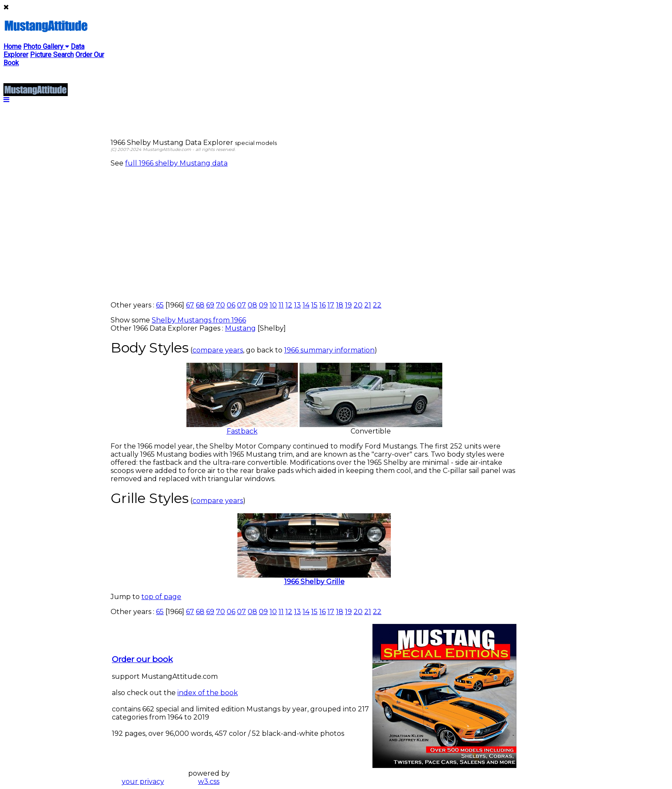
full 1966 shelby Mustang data (176, 163)
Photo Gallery (46, 47)
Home (12, 47)
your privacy (143, 781)
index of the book (208, 693)
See (118, 163)
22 (377, 305)
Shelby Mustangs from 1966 (199, 320)
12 (289, 305)
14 (306, 305)
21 (368, 305)
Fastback (242, 428)
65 (160, 305)
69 (210, 305)
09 (263, 305)
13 (297, 305)
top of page (161, 597)
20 (358, 305)
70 (220, 305)
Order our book (142, 659)
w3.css (209, 781)
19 (348, 305)
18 (340, 305)
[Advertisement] (314, 234)
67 (190, 305)
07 (241, 305)
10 (273, 305)
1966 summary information (329, 350)
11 (281, 305)
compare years (218, 350)
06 (231, 305)
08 (252, 305)
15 (314, 305)
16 (322, 305)
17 (331, 305)
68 (200, 305)
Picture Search (52, 55)
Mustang (240, 328)
